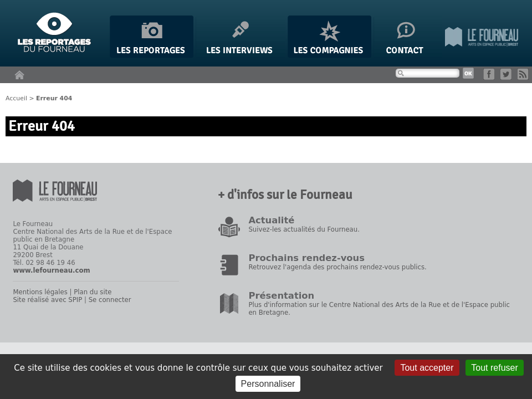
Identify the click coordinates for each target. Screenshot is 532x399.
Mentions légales (40, 292)
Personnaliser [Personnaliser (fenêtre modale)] (268, 384)
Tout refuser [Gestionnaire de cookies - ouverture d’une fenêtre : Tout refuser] (494, 368)
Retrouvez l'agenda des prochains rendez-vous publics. (337, 267)
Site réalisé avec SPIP (47, 300)
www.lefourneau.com (51, 270)
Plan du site (93, 292)
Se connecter (110, 300)
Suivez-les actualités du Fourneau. (304, 229)
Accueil (16, 98)
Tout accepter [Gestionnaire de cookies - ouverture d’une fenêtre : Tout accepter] (427, 368)
